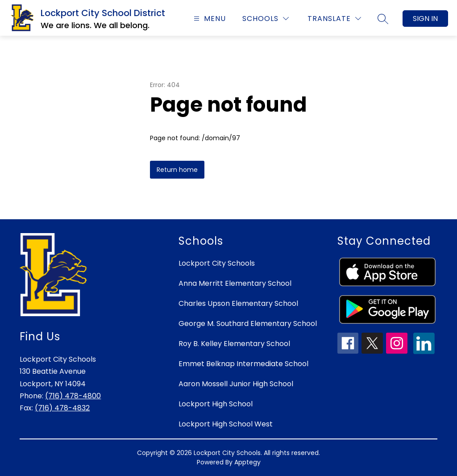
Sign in (425, 19)
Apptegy (247, 462)
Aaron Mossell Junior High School (236, 384)
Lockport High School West (226, 424)
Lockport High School (216, 404)
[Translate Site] (334, 19)
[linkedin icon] (424, 352)
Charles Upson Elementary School (238, 303)
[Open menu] (209, 19)
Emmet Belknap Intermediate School (243, 364)
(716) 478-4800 (73, 396)
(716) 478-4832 (62, 408)
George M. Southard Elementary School (248, 324)
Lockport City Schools (217, 263)
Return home (177, 170)
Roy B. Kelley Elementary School (234, 344)
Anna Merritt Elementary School (235, 283)
